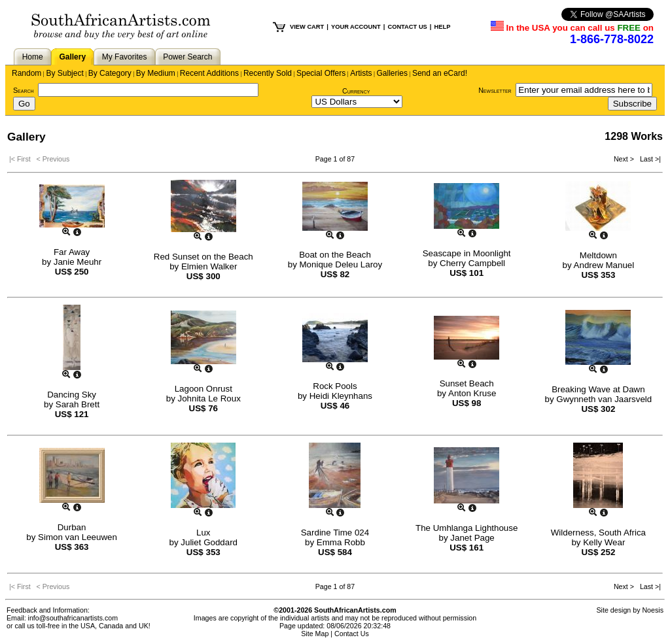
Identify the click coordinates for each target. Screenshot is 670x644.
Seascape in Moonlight (467, 253)
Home (33, 57)
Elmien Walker (209, 266)
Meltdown (598, 255)
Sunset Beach (467, 383)
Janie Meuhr (78, 262)
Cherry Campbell (472, 263)
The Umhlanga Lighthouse (467, 528)
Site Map (315, 634)
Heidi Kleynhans (341, 396)
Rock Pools (335, 386)
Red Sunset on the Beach (203, 257)
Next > (625, 159)
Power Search (187, 57)
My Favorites (125, 57)
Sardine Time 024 (335, 533)
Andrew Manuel (604, 265)
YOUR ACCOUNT (356, 27)
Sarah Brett (78, 404)
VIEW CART (307, 27)
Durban (72, 527)
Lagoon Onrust (203, 389)
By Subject (64, 73)
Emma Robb (341, 542)
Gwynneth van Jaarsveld (604, 399)
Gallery (72, 57)
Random (26, 73)
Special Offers (321, 73)
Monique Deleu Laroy (341, 264)
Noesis (653, 610)
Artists (361, 73)
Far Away (72, 252)
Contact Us (352, 634)
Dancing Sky (72, 395)
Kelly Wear (604, 542)
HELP (442, 27)
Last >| (648, 159)
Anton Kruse (472, 393)
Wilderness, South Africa (598, 533)
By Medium (156, 73)
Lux (203, 533)
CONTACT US (407, 27)
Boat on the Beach (335, 255)
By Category (110, 73)
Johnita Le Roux (209, 398)
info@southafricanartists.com (73, 618)
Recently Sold (268, 73)
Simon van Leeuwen (78, 537)
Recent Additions (209, 73)
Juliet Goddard (209, 542)
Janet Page (472, 538)
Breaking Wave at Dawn (598, 389)
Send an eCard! (440, 73)
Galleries (392, 73)
